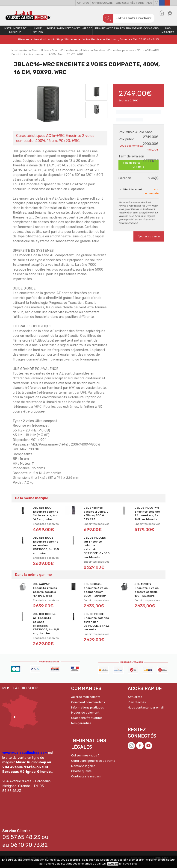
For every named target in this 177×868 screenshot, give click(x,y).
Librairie (99, 32)
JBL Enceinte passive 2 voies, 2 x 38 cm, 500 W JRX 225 (96, 517)
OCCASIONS (151, 32)
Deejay (71, 32)
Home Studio (38, 34)
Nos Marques (168, 34)
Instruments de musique (15, 34)
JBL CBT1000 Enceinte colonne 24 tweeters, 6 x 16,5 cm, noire (46, 517)
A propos (83, 3)
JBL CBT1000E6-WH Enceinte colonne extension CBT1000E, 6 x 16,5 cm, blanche (97, 550)
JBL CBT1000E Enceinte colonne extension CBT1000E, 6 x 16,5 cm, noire (46, 548)
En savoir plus (128, 864)
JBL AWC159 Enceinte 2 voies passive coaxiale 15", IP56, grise (45, 593)
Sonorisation (56, 32)
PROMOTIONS (134, 32)
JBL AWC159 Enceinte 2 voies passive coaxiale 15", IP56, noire (147, 593)
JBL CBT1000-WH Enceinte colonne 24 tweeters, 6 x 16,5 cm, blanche (147, 517)
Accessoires (116, 32)
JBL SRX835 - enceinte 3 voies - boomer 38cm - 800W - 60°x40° (97, 593)
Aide (149, 3)
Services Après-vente (130, 3)
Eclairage (85, 32)
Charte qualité (102, 3)
